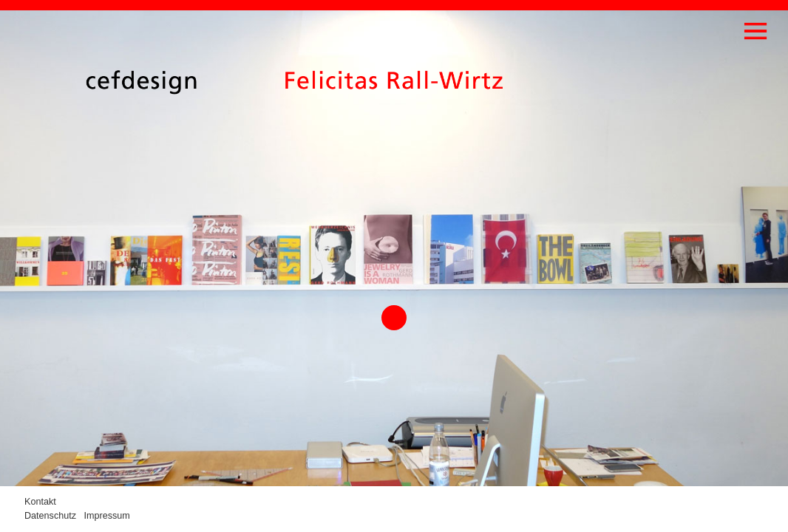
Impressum (107, 516)
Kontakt (40, 502)
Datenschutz (50, 516)
